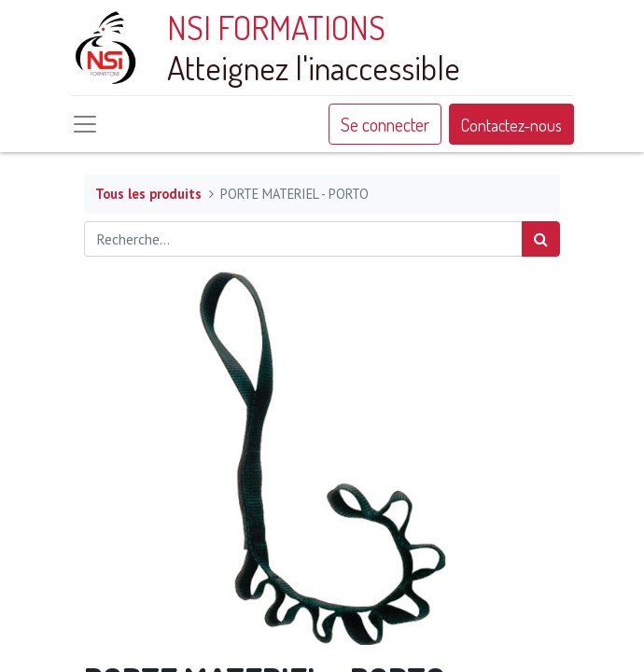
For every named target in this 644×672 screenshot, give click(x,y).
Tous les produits (148, 194)
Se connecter (385, 124)
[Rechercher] (541, 239)
